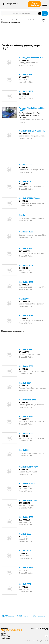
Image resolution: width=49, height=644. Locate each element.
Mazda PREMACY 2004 (29, 198)
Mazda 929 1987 (26, 75)
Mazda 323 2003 (26, 165)
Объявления (5, 20)
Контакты (5, 635)
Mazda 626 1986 (26, 316)
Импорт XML (6, 637)
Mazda (22, 215)
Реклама (4, 633)
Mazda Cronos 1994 (28, 500)
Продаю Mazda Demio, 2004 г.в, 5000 (32, 109)
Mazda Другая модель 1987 (32, 58)
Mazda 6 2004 (25, 383)
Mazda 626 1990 (26, 417)
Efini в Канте (22, 616)
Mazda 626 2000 (26, 366)
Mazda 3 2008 (25, 551)
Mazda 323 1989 (26, 232)
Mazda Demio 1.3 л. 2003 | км (32, 131)
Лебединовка (11, 3)
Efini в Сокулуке (39, 616)
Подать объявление (35, 4)
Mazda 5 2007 (25, 584)
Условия (4, 632)
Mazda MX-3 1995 (27, 484)
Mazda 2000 (24, 299)
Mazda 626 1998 (26, 517)
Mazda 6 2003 (25, 182)
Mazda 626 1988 (26, 567)
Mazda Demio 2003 (27, 400)
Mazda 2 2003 (25, 534)
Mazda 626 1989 (26, 282)
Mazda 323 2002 (26, 265)
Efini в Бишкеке (8, 616)
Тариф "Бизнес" (6, 638)
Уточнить (39, 13)
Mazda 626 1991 (26, 249)
